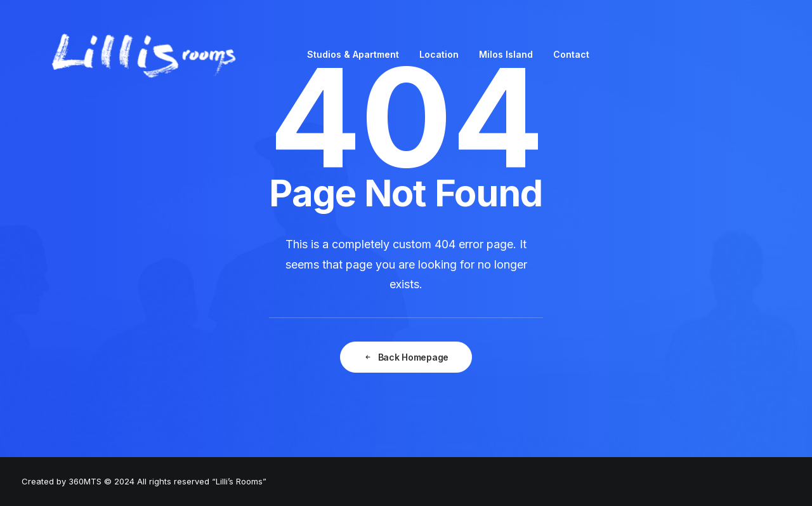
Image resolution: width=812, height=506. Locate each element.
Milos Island (506, 54)
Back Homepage (406, 357)
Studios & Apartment (353, 54)
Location (439, 54)
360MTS (85, 481)
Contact (571, 54)
